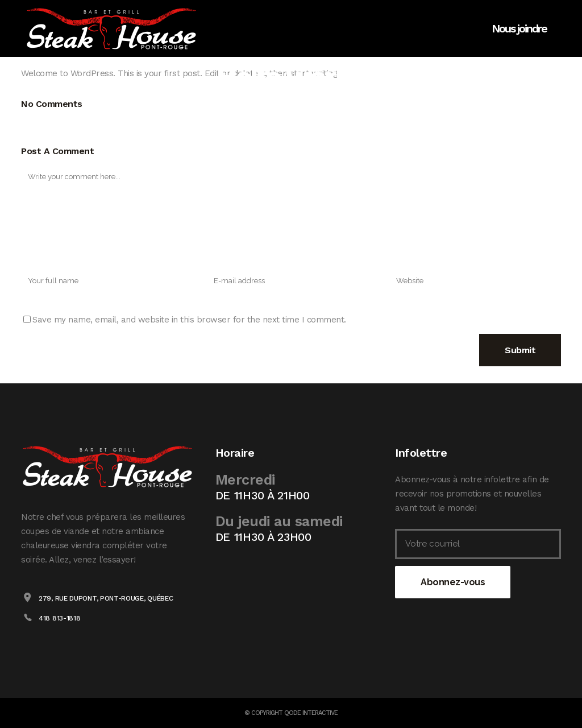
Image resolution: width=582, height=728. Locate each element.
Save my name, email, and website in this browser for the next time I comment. (189, 320)
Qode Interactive (311, 713)
